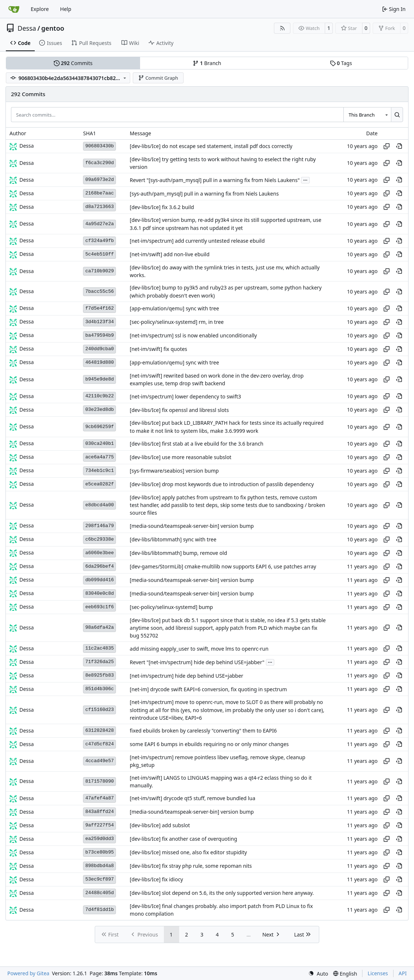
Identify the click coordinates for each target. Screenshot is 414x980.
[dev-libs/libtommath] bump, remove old (178, 553)
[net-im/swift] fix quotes (159, 349)
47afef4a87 (99, 798)
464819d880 (99, 362)
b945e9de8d (99, 379)
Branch (207, 63)
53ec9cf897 (99, 879)
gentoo (53, 28)
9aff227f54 (99, 825)
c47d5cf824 (99, 744)
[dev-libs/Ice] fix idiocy (156, 880)
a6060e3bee (99, 553)
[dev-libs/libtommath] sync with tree (173, 539)
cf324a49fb (99, 241)
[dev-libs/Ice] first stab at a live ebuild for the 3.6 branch (197, 444)
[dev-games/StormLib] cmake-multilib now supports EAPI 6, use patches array (223, 566)
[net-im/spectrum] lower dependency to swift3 (185, 396)
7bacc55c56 (99, 292)
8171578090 (99, 781)
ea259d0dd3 (99, 839)
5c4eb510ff (99, 254)
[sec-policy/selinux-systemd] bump (171, 607)
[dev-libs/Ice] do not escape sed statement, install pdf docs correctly (211, 146)
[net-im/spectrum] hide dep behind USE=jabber (187, 676)
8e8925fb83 (99, 675)
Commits (73, 63)
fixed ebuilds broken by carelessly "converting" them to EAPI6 (203, 731)
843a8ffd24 (99, 812)
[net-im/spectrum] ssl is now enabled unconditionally (193, 335)
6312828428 (99, 731)
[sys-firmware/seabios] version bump (174, 471)
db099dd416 (99, 580)
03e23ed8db (99, 410)
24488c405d (99, 893)
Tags (341, 63)
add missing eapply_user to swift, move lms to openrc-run (199, 649)
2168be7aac (99, 193)
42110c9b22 (99, 396)
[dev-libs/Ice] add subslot (160, 826)
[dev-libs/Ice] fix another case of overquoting (183, 839)
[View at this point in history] (399, 146)
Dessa (27, 28)
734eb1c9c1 (99, 471)
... (305, 179)
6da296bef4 (99, 566)
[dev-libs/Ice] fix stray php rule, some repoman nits (191, 866)
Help (66, 9)
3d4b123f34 (99, 322)
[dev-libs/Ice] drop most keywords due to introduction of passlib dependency (222, 484)
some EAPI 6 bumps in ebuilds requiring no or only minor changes (209, 744)
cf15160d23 (99, 710)
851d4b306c (99, 689)
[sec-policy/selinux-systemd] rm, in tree (177, 322)
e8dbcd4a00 (99, 505)
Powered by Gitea (28, 973)
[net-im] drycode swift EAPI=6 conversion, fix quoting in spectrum (208, 689)
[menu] (318, 974)
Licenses (378, 973)
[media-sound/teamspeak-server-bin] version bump (192, 526)
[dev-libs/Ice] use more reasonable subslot (181, 457)
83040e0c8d (99, 593)
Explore (40, 9)
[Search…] (397, 114)
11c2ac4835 (99, 648)
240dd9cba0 (99, 349)
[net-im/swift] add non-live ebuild (170, 254)
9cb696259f (99, 427)
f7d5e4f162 (99, 308)
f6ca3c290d (99, 163)
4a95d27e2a (99, 224)
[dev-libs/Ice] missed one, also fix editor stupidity (188, 853)
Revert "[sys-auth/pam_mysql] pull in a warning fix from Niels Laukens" (215, 180)
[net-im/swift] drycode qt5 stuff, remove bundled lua (193, 799)
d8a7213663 (99, 207)
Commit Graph (158, 78)
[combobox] (367, 114)
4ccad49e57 (99, 761)
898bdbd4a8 (99, 866)
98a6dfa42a (99, 627)
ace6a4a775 (99, 457)
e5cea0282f (99, 484)
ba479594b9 (99, 335)
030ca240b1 (99, 444)
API (403, 973)
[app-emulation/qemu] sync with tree (174, 308)
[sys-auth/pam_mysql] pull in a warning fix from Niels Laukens (204, 194)
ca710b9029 (99, 271)
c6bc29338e (99, 539)
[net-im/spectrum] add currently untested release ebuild (197, 241)
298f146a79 (99, 526)
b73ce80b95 (99, 852)
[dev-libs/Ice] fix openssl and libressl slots (179, 410)
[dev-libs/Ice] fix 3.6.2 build (162, 207)
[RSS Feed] (282, 28)
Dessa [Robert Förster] (27, 146)
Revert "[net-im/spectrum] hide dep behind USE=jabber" (197, 662)
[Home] (14, 9)
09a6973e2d (99, 180)
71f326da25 (99, 662)
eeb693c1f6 (99, 607)
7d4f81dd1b (99, 910)
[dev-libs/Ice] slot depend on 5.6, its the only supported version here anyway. (222, 893)
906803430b (99, 146)
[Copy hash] (387, 146)
